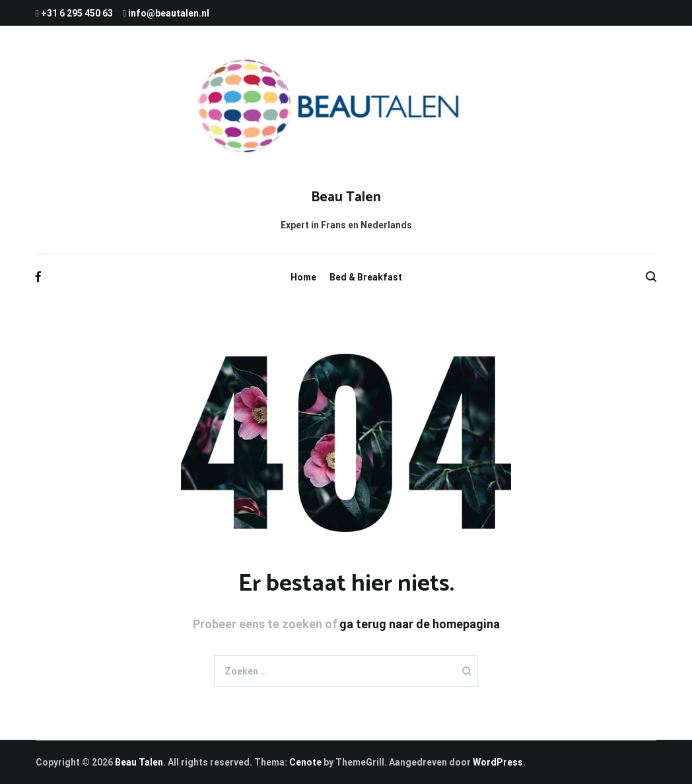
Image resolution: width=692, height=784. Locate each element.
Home (303, 277)
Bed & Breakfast (366, 277)
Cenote (305, 762)
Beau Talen (346, 197)
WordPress (498, 762)
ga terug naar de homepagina (420, 624)
